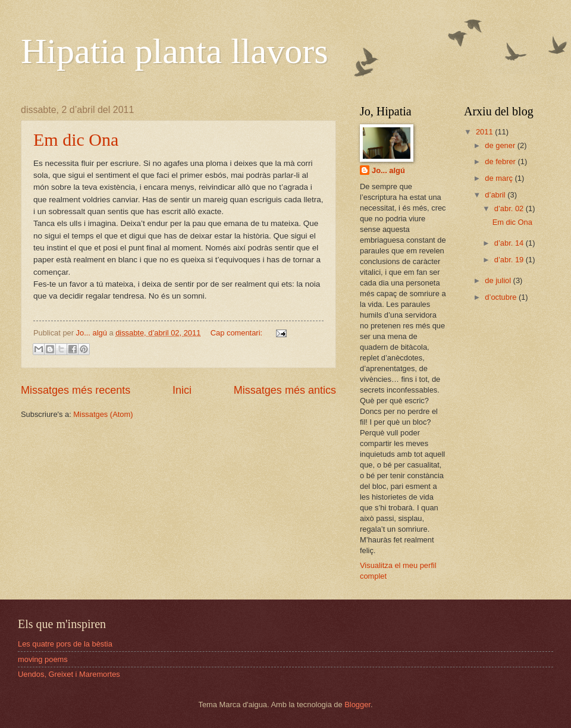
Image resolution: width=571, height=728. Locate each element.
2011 (485, 132)
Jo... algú (388, 170)
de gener (501, 145)
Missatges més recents (76, 390)
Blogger (357, 705)
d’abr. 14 (510, 243)
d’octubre (502, 297)
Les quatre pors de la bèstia (65, 644)
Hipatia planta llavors (175, 51)
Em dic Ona (76, 139)
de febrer (501, 161)
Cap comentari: (238, 333)
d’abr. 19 (510, 260)
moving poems (43, 659)
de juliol (499, 280)
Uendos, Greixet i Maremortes (69, 674)
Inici (182, 390)
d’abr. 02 (510, 208)
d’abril (496, 195)
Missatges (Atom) (103, 414)
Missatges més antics (285, 390)
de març (500, 178)
